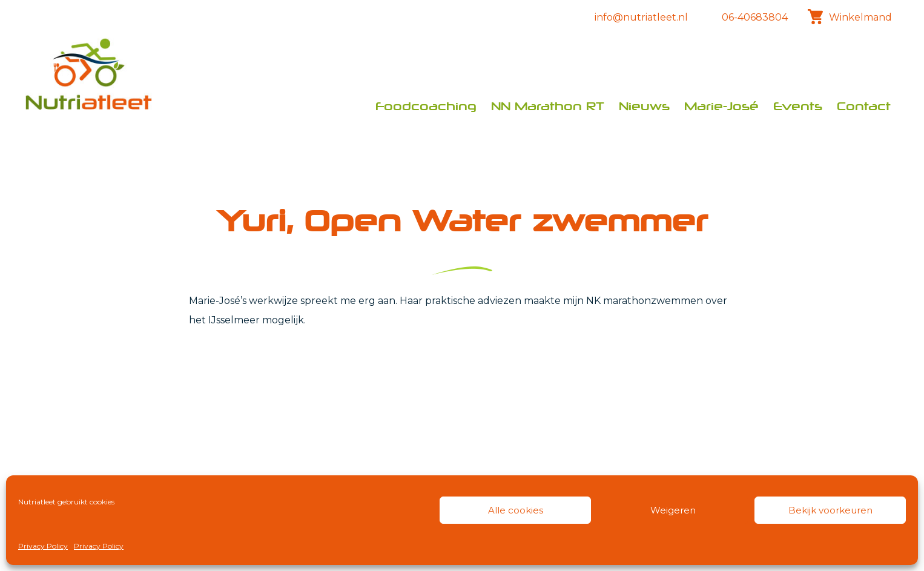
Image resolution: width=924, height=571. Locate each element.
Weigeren (673, 510)
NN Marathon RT (548, 106)
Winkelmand (847, 17)
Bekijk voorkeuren (830, 510)
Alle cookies (516, 510)
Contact (864, 106)
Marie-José (721, 106)
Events (798, 106)
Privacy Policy (43, 546)
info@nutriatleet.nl (641, 17)
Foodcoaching (426, 106)
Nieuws (644, 106)
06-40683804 (755, 17)
